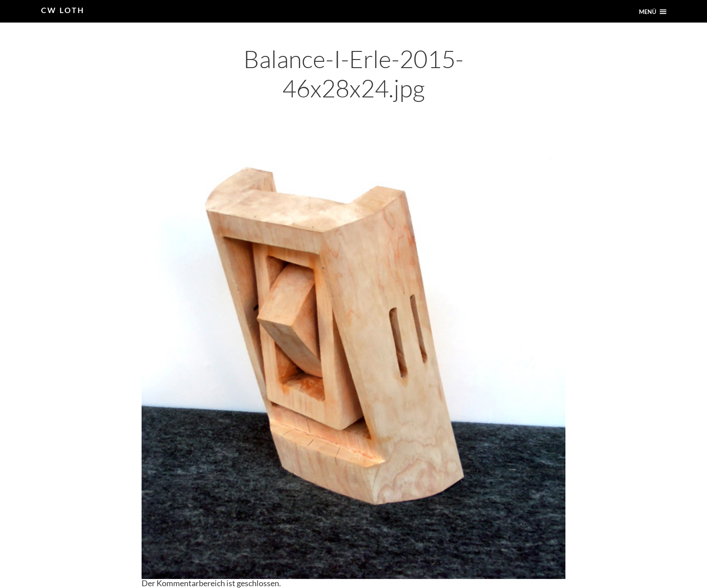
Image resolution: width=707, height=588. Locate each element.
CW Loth (63, 10)
